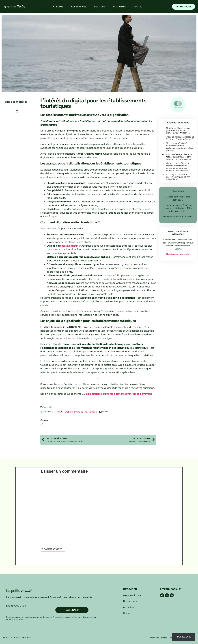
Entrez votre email (16, 606)
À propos (58, 7)
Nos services (79, 7)
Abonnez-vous (183, 637)
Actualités (119, 7)
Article (69, 412)
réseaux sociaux (69, 246)
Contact (139, 7)
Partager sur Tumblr (86, 412)
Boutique (99, 7)
